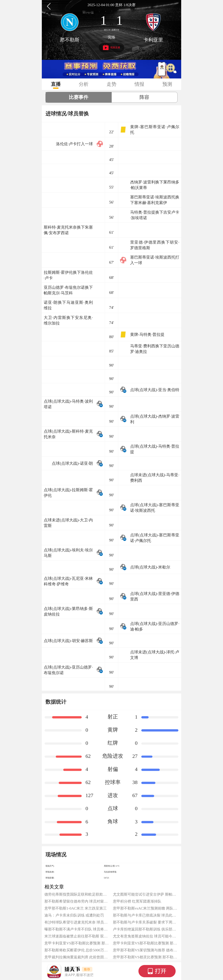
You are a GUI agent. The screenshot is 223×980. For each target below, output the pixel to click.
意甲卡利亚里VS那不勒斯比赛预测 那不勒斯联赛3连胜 (77, 943)
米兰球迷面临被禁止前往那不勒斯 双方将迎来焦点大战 (77, 936)
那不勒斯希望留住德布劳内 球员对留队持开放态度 (77, 901)
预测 (167, 84)
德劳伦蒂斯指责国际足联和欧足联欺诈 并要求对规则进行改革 (77, 894)
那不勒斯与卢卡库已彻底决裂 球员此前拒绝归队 (146, 915)
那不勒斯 (70, 40)
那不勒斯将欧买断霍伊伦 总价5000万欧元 (77, 950)
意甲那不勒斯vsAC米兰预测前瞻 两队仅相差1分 (146, 908)
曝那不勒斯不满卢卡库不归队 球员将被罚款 (77, 929)
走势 (111, 84)
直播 (56, 84)
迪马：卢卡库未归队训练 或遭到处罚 (74, 915)
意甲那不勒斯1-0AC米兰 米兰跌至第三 (76, 908)
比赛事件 (79, 97)
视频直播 (112, 47)
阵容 (144, 97)
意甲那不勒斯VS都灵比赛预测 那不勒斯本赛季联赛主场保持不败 (146, 957)
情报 (139, 84)
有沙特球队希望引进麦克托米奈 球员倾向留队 (77, 922)
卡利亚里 (153, 40)
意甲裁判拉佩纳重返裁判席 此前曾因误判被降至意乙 (77, 957)
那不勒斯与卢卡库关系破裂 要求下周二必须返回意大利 (146, 922)
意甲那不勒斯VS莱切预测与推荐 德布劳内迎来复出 (146, 950)
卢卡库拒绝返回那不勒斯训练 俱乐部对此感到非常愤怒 (146, 929)
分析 (84, 84)
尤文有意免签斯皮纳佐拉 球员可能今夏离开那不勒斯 (146, 936)
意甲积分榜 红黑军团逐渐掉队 (137, 901)
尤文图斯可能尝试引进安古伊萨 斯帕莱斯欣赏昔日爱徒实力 (146, 894)
